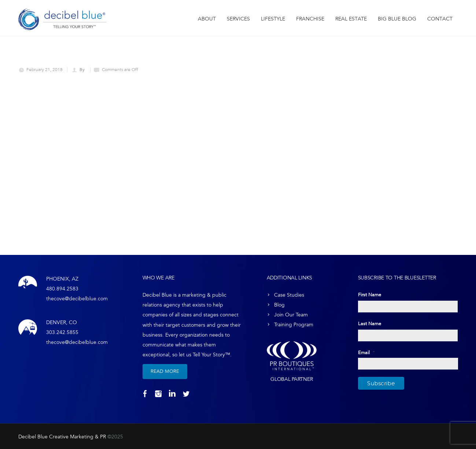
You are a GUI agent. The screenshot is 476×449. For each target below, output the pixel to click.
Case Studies (289, 295)
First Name (370, 295)
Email (366, 353)
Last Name (370, 324)
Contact (440, 19)
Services (238, 19)
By (83, 70)
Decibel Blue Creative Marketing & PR (62, 437)
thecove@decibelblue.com (77, 299)
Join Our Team (291, 315)
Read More (165, 371)
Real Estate (351, 19)
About (207, 19)
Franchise (310, 19)
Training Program (294, 325)
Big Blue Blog (397, 19)
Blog (279, 305)
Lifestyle (273, 19)
